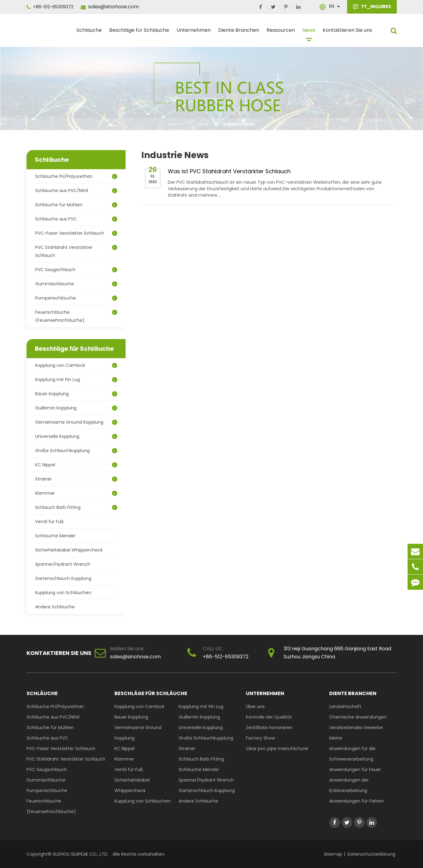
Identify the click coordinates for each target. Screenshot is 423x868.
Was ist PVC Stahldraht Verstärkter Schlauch (229, 171)
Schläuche (89, 33)
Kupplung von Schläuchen (63, 593)
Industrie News (238, 124)
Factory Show (260, 738)
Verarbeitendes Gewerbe (356, 728)
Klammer (76, 493)
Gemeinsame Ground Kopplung (76, 422)
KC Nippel (76, 465)
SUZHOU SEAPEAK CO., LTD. (80, 854)
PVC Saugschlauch (76, 270)
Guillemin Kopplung (76, 408)
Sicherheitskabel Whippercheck (69, 550)
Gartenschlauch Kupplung (63, 578)
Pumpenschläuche (76, 298)
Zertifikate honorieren (269, 728)
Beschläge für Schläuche (139, 33)
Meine (336, 738)
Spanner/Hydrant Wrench (63, 564)
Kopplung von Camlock (76, 365)
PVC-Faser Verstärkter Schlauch (76, 233)
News (309, 33)
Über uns (255, 707)
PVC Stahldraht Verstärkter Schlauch (76, 251)
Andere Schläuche (55, 607)
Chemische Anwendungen (358, 717)
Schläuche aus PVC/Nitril (76, 191)
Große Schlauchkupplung (76, 451)
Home (176, 124)
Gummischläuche (76, 284)
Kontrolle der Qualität (269, 717)
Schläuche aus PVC (76, 219)
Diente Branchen (239, 33)
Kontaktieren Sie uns (347, 33)
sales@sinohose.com (110, 7)
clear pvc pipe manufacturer (277, 748)
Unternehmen (194, 33)
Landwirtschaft (345, 707)
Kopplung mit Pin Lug (76, 379)
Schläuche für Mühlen (76, 205)
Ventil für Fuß (50, 522)
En (332, 6)
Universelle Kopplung (76, 436)
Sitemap (333, 854)
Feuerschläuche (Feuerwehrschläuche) (76, 316)
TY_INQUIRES (372, 7)
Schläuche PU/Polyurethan (76, 176)
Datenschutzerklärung (371, 854)
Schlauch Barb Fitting (76, 507)
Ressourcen (281, 33)
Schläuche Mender (55, 536)
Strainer (76, 479)
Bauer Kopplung (76, 394)
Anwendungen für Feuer (355, 769)
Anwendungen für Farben (357, 801)
